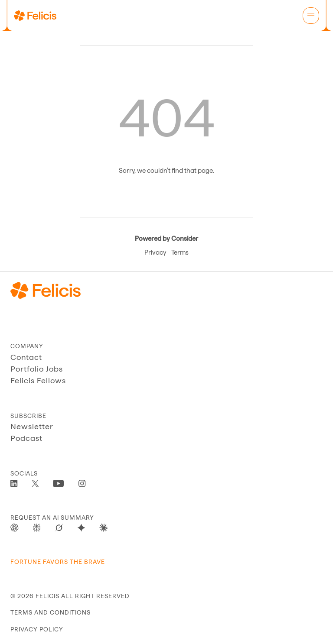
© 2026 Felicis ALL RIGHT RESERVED (70, 596)
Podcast (26, 438)
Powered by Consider (166, 239)
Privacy (155, 252)
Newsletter (32, 426)
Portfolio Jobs (37, 369)
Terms (180, 252)
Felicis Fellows (38, 380)
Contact (26, 357)
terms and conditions (51, 612)
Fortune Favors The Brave (58, 562)
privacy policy (37, 629)
